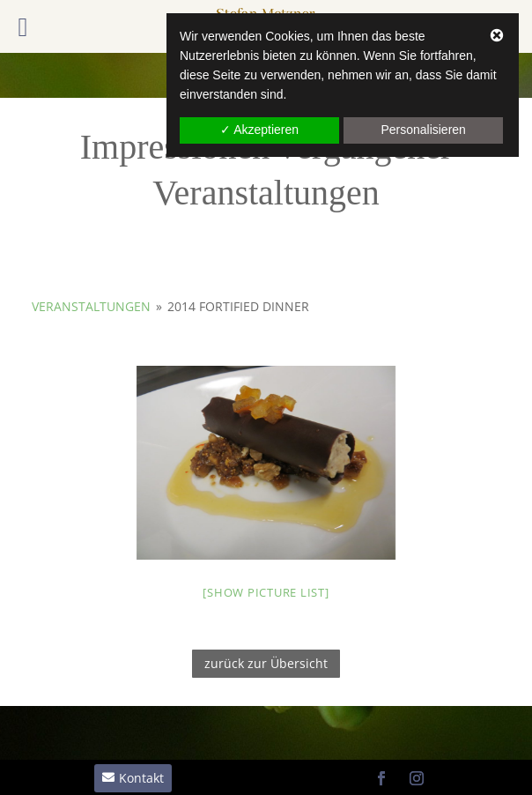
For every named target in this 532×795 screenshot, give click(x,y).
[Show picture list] (266, 592)
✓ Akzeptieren (259, 130)
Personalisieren (423, 130)
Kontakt (141, 778)
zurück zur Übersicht (266, 663)
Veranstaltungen (91, 306)
